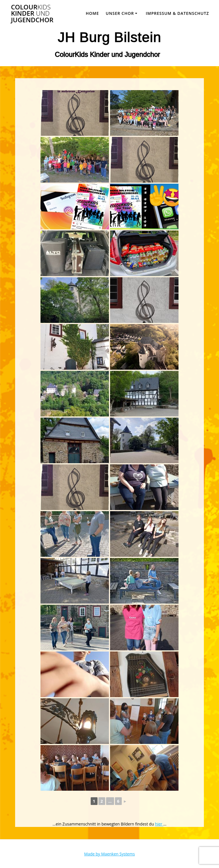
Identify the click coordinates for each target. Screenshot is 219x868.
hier (159, 824)
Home (92, 13)
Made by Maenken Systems (109, 854)
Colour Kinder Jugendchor (32, 14)
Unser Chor (120, 13)
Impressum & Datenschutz (177, 13)
